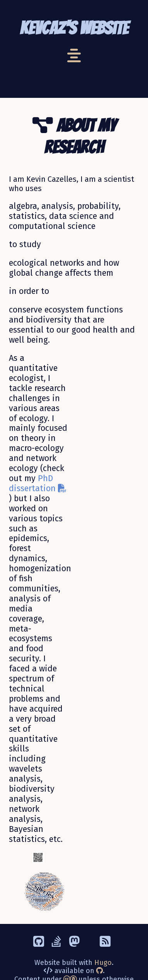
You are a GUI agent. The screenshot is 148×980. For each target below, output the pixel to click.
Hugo (103, 963)
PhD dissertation (38, 483)
